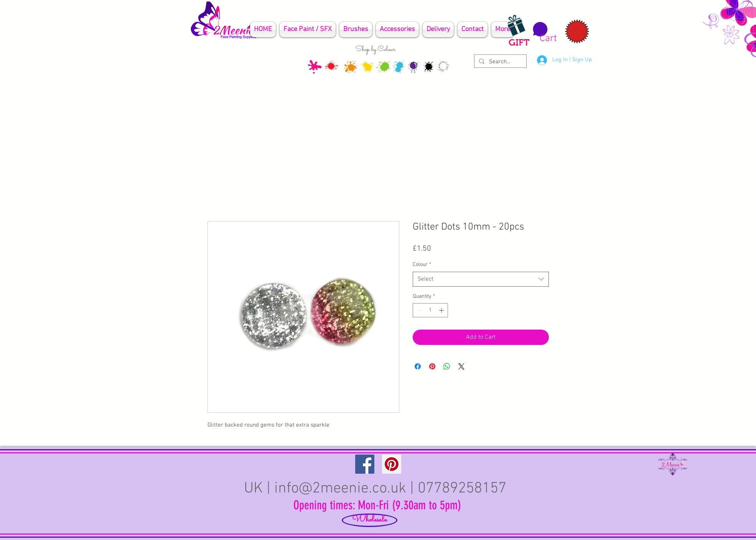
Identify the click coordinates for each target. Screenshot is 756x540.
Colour (422, 265)
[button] (544, 33)
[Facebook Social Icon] (365, 464)
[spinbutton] (430, 310)
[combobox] (481, 279)
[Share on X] (461, 366)
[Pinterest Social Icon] (392, 464)
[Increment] (442, 310)
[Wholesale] (370, 520)
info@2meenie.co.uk (340, 489)
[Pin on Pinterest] (432, 366)
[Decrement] (419, 310)
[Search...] (500, 62)
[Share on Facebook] (418, 366)
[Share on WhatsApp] (447, 366)
